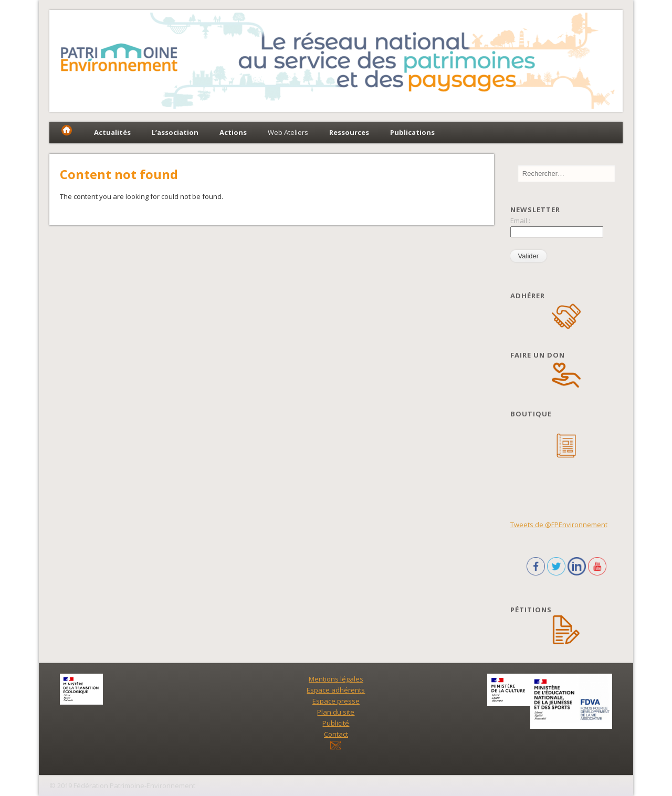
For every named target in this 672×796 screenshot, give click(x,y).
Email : (520, 221)
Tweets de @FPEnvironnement (559, 525)
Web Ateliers (288, 132)
